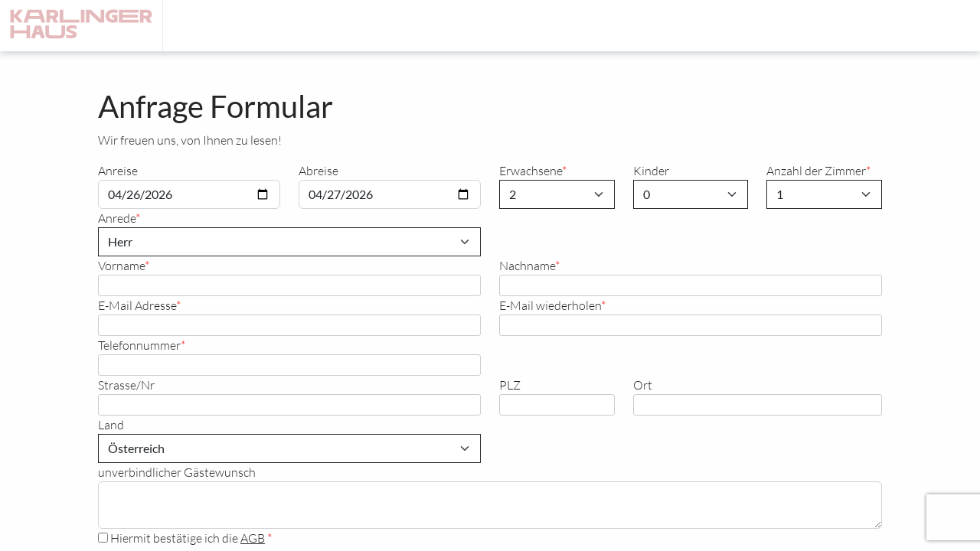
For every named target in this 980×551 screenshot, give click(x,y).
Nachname (527, 265)
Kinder (651, 170)
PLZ (510, 385)
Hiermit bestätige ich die (183, 538)
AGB (253, 538)
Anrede (117, 218)
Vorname (121, 265)
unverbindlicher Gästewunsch (177, 472)
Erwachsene (531, 170)
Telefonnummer (139, 345)
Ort (643, 385)
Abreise (318, 170)
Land (111, 424)
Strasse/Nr (126, 385)
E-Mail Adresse (137, 305)
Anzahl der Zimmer (816, 170)
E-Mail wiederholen (550, 305)
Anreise (118, 170)
